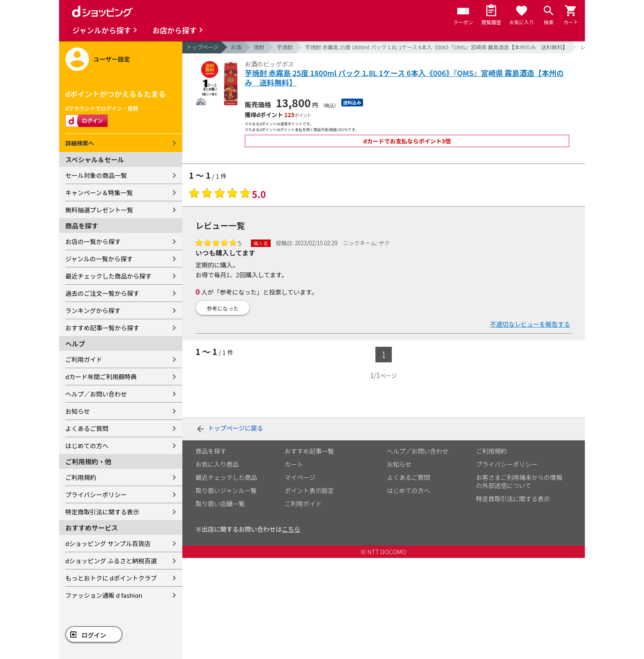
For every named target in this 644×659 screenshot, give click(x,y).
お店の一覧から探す (93, 241)
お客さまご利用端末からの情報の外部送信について (519, 481)
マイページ (300, 477)
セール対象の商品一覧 (96, 175)
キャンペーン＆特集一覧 (99, 192)
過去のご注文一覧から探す (102, 293)
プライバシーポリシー (96, 494)
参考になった (223, 308)
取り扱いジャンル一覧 (226, 490)
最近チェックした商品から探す (108, 276)
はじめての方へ (87, 446)
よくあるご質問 (87, 428)
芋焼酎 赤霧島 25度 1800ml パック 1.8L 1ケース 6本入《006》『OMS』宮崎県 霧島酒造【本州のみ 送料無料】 (437, 47)
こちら (291, 529)
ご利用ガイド (84, 359)
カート (294, 464)
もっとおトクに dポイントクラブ (111, 578)
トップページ (202, 47)
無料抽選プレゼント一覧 (99, 210)
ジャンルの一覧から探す (99, 259)
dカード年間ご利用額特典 (101, 377)
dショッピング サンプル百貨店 (108, 543)
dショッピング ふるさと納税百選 (111, 561)
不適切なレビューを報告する (530, 324)
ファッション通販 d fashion (104, 595)
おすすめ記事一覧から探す (102, 328)
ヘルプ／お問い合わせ (96, 394)
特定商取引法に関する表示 (102, 512)
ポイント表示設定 (309, 490)
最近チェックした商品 (226, 477)
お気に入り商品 (217, 464)
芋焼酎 (285, 47)
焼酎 (259, 47)
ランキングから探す (93, 310)
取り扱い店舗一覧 (220, 503)
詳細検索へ (80, 143)
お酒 (236, 47)
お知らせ (78, 411)
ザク (384, 243)
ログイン (94, 635)
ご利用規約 (81, 477)
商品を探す (211, 451)
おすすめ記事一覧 (309, 451)
